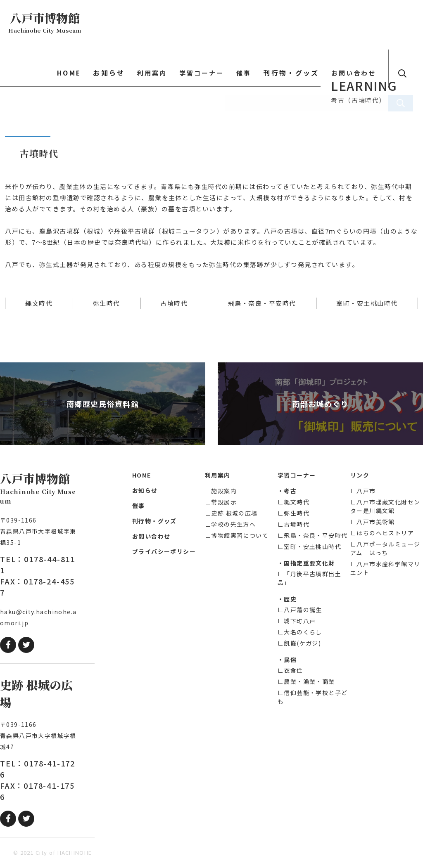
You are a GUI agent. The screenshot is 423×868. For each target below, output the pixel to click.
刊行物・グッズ (309, 23)
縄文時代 (39, 303)
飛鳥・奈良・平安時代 (262, 303)
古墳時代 (174, 303)
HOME (115, 23)
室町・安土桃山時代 (367, 303)
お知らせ (149, 23)
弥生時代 (107, 303)
